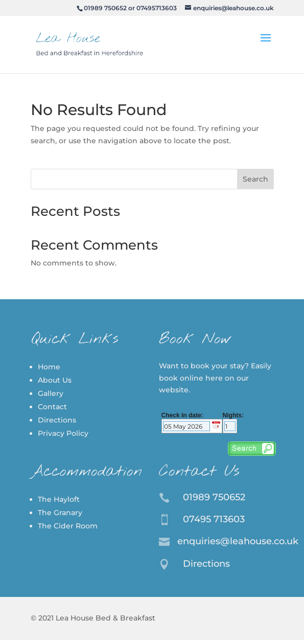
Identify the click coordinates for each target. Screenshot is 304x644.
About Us (55, 380)
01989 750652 (105, 8)
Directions (57, 420)
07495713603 (157, 8)
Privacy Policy (63, 433)
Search (255, 179)
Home (49, 367)
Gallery (51, 393)
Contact (52, 407)
